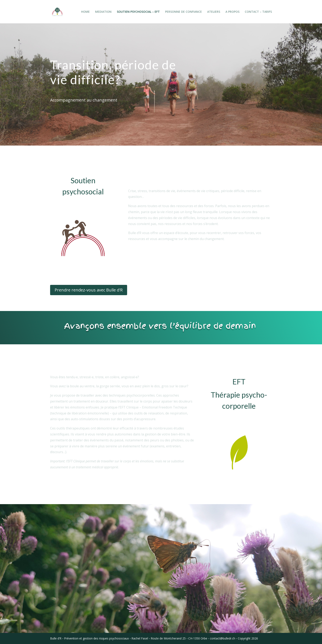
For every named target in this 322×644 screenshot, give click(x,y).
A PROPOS (232, 12)
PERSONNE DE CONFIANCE (183, 12)
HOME (85, 12)
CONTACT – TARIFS (258, 12)
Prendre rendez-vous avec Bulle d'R (89, 290)
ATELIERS (214, 12)
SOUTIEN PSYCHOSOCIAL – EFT (138, 12)
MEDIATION (103, 12)
